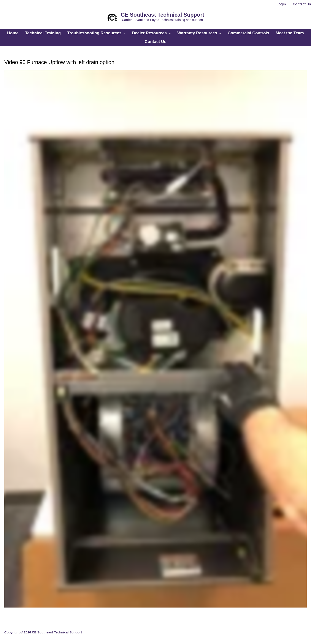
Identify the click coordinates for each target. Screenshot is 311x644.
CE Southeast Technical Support (163, 15)
